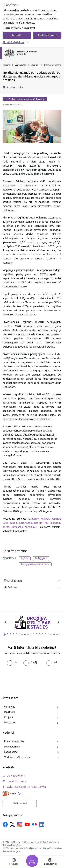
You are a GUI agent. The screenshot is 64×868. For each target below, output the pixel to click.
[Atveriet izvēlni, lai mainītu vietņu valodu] (14, 862)
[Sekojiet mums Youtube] (27, 824)
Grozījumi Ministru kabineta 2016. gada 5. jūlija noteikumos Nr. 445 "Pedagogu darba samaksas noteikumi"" (32, 523)
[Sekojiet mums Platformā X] (12, 824)
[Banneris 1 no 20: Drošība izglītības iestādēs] (32, 622)
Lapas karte (11, 752)
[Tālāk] (58, 622)
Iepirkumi (9, 712)
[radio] (12, 662)
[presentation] (32, 676)
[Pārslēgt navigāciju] (32, 861)
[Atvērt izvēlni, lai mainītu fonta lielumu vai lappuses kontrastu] (50, 862)
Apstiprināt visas (47, 35)
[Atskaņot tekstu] (16, 87)
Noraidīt (17, 35)
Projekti (8, 717)
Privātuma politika (14, 741)
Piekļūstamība (12, 747)
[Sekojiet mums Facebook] (5, 824)
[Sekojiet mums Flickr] (34, 824)
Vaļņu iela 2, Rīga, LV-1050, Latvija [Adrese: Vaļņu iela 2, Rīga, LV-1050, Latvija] (26, 787)
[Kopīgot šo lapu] (32, 587)
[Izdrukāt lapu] (32, 581)
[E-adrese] (9, 793)
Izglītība (25, 558)
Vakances (10, 707)
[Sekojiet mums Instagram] (20, 824)
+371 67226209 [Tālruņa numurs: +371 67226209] (16, 776)
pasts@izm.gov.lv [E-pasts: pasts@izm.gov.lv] (17, 781)
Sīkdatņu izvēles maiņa (17, 757)
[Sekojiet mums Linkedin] (42, 824)
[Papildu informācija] (19, 793)
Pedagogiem (41, 558)
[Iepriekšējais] (6, 622)
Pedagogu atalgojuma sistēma (35, 564)
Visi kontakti (20, 803)
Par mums (10, 722)
